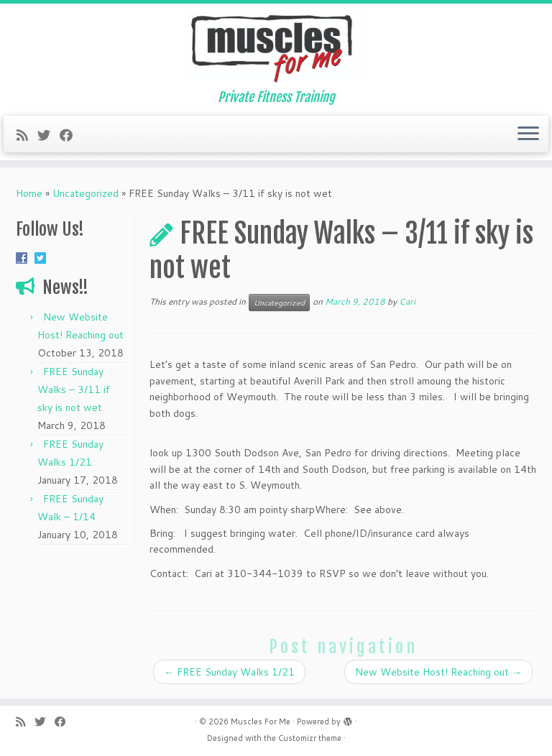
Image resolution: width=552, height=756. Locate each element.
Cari (407, 301)
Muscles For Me (261, 722)
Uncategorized (86, 193)
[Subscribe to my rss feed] (27, 135)
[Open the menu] (528, 134)
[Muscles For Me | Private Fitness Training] (276, 47)
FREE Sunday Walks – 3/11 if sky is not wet (74, 389)
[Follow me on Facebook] (71, 135)
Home (29, 193)
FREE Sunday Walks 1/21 (229, 672)
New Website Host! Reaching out (438, 672)
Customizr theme (310, 738)
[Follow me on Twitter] (49, 135)
